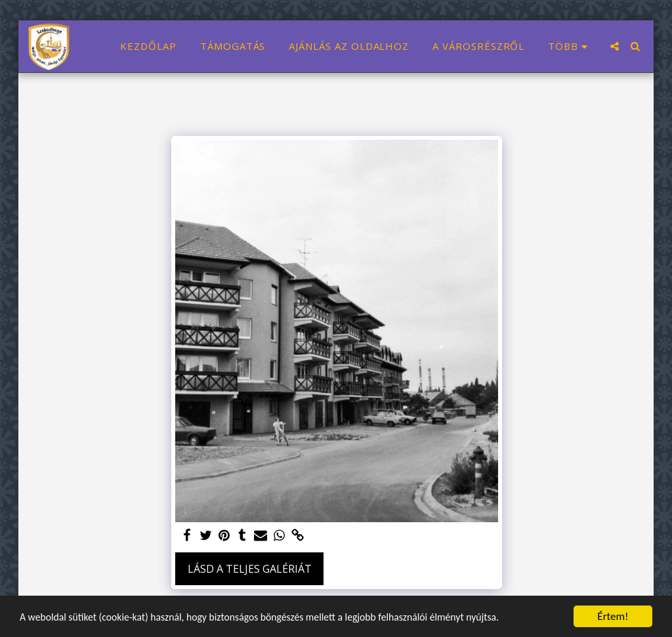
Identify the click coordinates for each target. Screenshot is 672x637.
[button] (615, 46)
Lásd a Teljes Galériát (250, 569)
